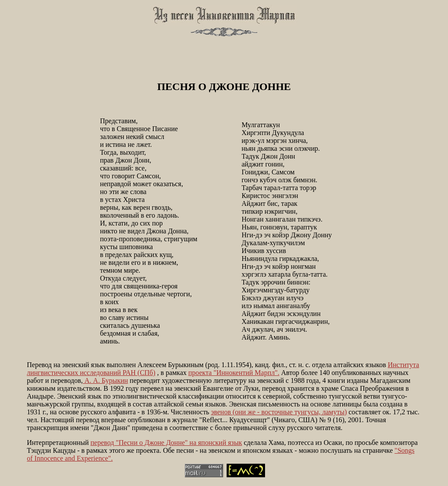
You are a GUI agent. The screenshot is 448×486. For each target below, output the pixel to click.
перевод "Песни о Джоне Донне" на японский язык (166, 443)
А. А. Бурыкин (106, 380)
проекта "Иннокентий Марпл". (234, 373)
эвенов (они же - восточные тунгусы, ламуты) (279, 412)
